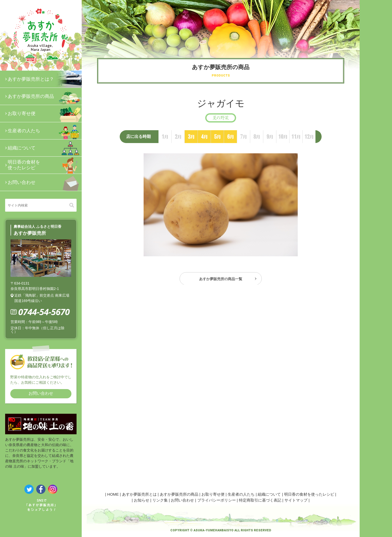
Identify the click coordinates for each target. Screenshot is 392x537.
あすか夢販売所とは (139, 494)
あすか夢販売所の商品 (45, 96)
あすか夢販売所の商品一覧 (221, 280)
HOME (113, 494)
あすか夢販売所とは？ (45, 79)
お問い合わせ (45, 182)
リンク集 (160, 500)
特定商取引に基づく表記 (260, 500)
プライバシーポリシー (217, 500)
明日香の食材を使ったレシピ (45, 165)
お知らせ (142, 500)
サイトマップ (296, 500)
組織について (45, 148)
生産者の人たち (45, 131)
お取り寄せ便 (45, 114)
